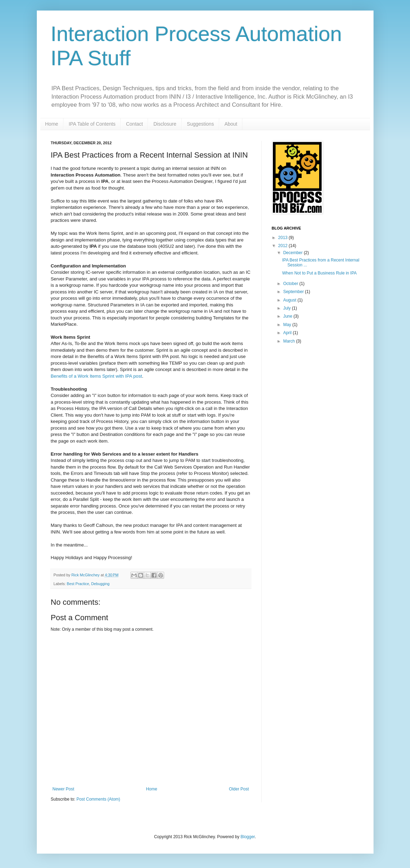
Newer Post (63, 789)
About (231, 124)
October (291, 284)
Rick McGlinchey (86, 575)
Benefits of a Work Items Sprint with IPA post (96, 376)
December (293, 253)
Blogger (248, 837)
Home (52, 124)
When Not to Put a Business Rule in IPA (319, 273)
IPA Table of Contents (92, 124)
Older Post (239, 789)
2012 (283, 246)
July (287, 308)
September (294, 292)
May (288, 325)
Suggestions (200, 124)
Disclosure (165, 124)
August (290, 300)
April (288, 333)
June (288, 316)
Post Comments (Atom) (98, 799)
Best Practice (78, 584)
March (290, 341)
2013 (283, 238)
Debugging (100, 584)
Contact (134, 124)
